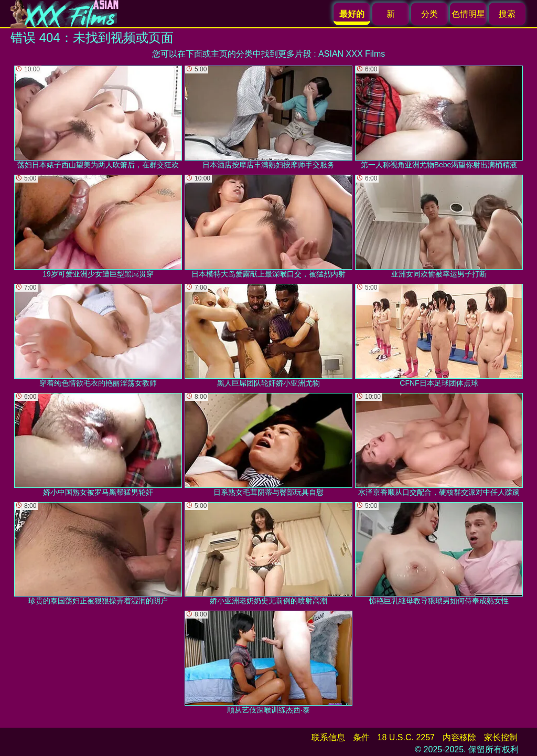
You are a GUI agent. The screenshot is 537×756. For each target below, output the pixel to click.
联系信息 (328, 737)
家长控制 (501, 737)
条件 (361, 737)
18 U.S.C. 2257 (406, 737)
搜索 (507, 14)
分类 (429, 14)
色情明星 (468, 14)
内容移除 (459, 737)
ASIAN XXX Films (352, 54)
